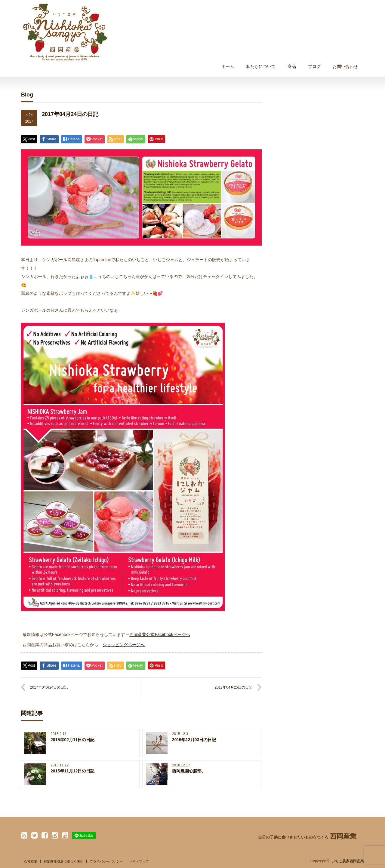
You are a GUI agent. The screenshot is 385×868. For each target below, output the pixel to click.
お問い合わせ (345, 66)
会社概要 (31, 861)
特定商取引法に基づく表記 (63, 861)
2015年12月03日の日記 (194, 740)
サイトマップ (139, 861)
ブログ (314, 66)
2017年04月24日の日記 (49, 687)
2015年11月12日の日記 (72, 771)
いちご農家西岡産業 (348, 861)
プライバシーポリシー (106, 861)
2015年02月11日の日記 (72, 740)
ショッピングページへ (124, 645)
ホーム (228, 66)
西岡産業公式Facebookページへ (160, 634)
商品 (292, 66)
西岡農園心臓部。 (189, 771)
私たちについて (261, 66)
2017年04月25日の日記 (234, 687)
